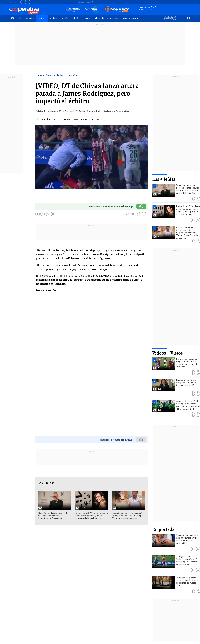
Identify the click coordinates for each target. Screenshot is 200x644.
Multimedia (99, 18)
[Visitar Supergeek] (174, 21)
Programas (113, 18)
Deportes (42, 18)
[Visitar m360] (170, 21)
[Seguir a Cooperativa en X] (26, 2)
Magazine (30, 18)
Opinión (75, 18)
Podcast (86, 18)
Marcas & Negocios (130, 18)
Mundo (65, 18)
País (19, 18)
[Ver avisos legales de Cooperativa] (166, 21)
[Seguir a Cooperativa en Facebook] (22, 2)
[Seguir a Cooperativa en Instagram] (30, 2)
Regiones (54, 18)
